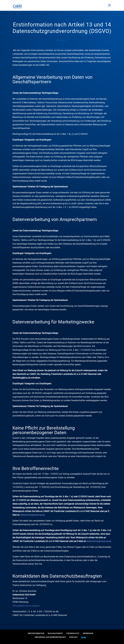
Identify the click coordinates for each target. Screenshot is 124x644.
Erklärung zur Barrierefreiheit (50, 637)
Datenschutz (73, 633)
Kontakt (74, 637)
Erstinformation (36, 633)
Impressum (88, 633)
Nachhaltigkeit (55, 633)
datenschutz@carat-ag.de (32, 515)
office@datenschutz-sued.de (26, 606)
